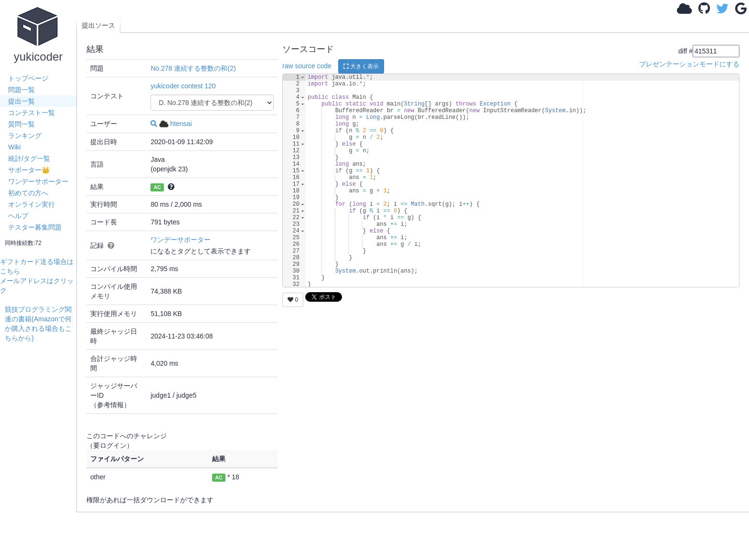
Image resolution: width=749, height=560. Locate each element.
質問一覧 (21, 124)
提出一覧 (21, 101)
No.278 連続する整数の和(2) (193, 68)
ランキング (25, 136)
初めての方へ (28, 193)
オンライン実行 (32, 204)
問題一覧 (21, 90)
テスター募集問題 (35, 227)
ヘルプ (18, 216)
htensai (175, 124)
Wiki (14, 147)
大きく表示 (361, 66)
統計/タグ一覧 (29, 158)
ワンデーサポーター (38, 181)
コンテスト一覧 (32, 113)
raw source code (307, 66)
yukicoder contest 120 (183, 86)
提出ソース (98, 25)
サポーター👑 (29, 170)
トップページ (28, 78)
